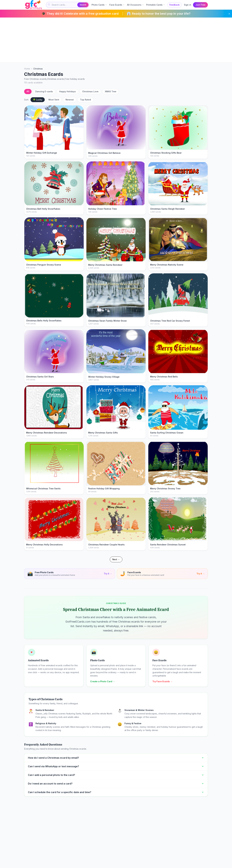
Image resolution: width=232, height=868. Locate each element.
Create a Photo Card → (103, 681)
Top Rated (85, 100)
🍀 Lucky (38, 100)
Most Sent (54, 100)
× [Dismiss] (229, 14)
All (28, 91)
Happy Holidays (68, 91)
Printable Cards (156, 5)
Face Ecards (117, 5)
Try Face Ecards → (162, 681)
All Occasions (135, 5)
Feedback (174, 5)
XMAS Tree (111, 91)
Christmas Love (90, 91)
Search (83, 5)
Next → (116, 559)
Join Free (200, 5)
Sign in (188, 5)
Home (27, 69)
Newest (70, 100)
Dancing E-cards (44, 91)
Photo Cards (99, 5)
